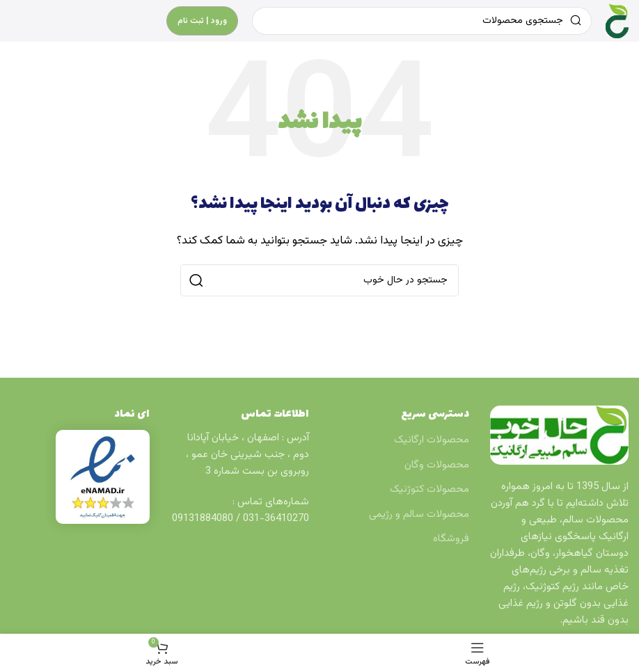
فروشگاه (451, 539)
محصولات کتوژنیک (429, 489)
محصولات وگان (437, 465)
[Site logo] (617, 21)
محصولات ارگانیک (432, 440)
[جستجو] (319, 280)
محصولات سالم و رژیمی (419, 514)
